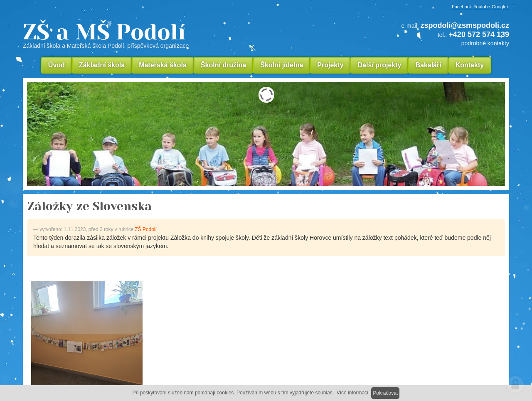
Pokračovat (385, 393)
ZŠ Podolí (146, 229)
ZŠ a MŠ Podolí (162, 35)
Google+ (500, 7)
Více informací (353, 393)
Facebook (462, 7)
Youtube (482, 7)
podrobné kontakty (485, 43)
